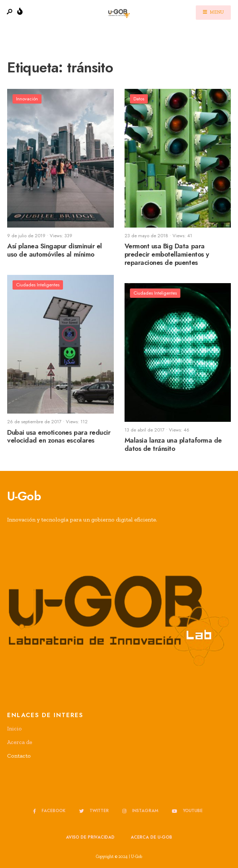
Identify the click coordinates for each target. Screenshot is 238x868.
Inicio (14, 728)
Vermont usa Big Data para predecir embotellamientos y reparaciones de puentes (167, 255)
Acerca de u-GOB (151, 837)
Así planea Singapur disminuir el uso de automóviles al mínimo (55, 251)
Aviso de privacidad (90, 837)
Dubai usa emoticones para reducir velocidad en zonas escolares (59, 437)
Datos (139, 99)
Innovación (27, 99)
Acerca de (20, 742)
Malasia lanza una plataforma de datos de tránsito (173, 445)
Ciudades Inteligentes (38, 285)
